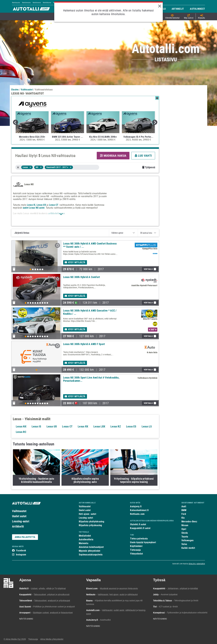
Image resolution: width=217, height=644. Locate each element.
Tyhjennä (149, 167)
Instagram (21, 555)
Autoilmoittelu (86, 539)
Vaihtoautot (19, 511)
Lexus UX (41, 205)
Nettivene (37, 2)
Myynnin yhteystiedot (90, 551)
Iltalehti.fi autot (138, 524)
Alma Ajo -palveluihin (197, 564)
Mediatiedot (85, 536)
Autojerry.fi (136, 506)
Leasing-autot (21, 521)
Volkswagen (187, 540)
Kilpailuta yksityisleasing (91, 522)
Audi (184, 506)
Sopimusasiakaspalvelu (91, 555)
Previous (16, 122)
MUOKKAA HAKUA (113, 156)
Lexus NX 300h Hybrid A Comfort (82, 277)
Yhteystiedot (136, 554)
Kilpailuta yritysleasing (90, 525)
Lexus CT (54, 205)
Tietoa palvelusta (139, 539)
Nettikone (47, 2)
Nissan (185, 525)
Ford (184, 514)
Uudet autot (19, 516)
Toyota (185, 537)
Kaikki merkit (188, 548)
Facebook (21, 551)
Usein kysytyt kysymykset (143, 542)
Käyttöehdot (136, 546)
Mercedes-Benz (189, 522)
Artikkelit (18, 526)
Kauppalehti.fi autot (140, 528)
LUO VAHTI (143, 156)
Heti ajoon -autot (87, 514)
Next (155, 122)
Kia (183, 518)
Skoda (185, 533)
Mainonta (84, 543)
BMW (184, 510)
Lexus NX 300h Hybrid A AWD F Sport (84, 344)
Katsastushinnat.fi (139, 510)
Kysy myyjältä (75, 262)
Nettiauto (16, 2)
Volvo (184, 544)
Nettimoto (26, 2)
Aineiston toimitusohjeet (91, 547)
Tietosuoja (135, 550)
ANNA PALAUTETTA (25, 537)
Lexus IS (31, 205)
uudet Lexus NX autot (34, 208)
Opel (184, 529)
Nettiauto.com (137, 514)
